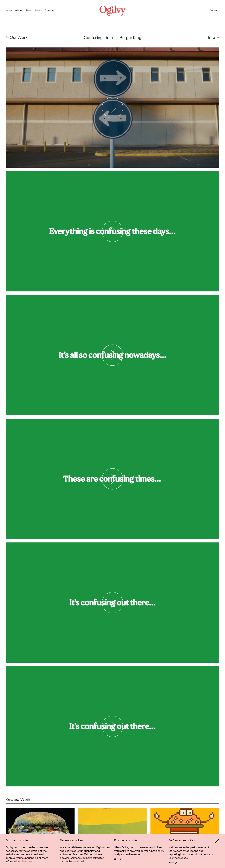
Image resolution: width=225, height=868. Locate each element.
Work (9, 10)
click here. (27, 861)
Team (29, 10)
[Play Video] (113, 108)
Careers (49, 10)
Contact (214, 10)
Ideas (39, 10)
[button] (214, 38)
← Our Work (17, 38)
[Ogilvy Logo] (112, 11)
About (19, 10)
